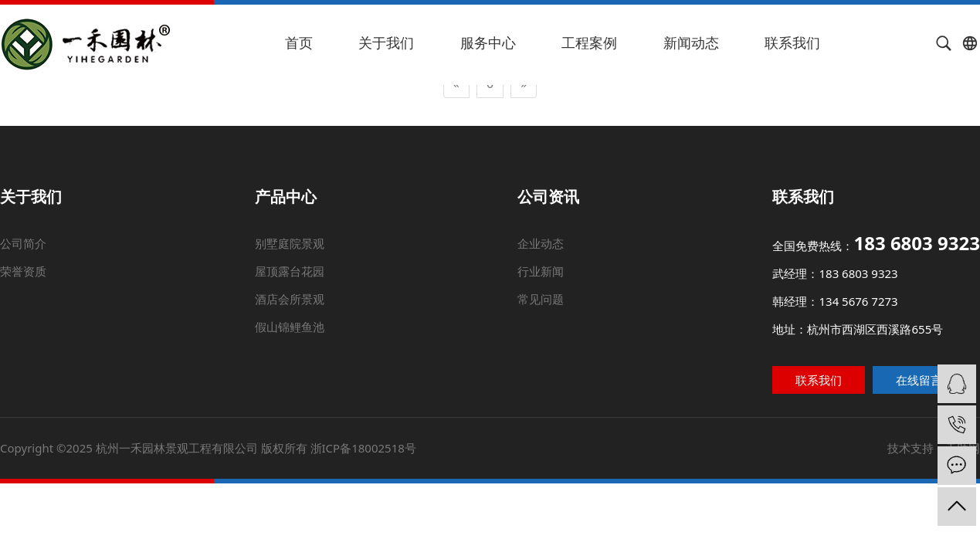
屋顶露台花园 (289, 271)
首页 (299, 42)
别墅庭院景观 (288, 242)
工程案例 (589, 42)
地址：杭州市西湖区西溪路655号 (857, 329)
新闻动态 (691, 42)
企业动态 (542, 242)
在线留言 (914, 379)
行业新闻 (541, 271)
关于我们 (386, 42)
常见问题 (541, 299)
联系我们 (792, 42)
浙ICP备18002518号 (365, 445)
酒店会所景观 (290, 299)
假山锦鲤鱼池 (290, 327)
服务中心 (488, 42)
